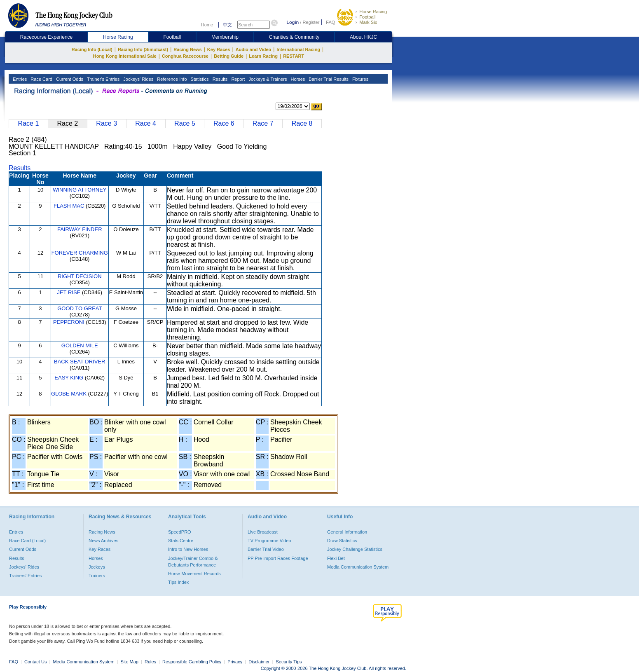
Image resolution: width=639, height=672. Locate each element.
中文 (227, 25)
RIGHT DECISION (80, 276)
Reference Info (171, 79)
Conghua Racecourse (185, 56)
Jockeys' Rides (138, 79)
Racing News (187, 49)
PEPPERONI (69, 322)
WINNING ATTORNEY (80, 190)
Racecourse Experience (46, 37)
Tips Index (178, 582)
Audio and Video (254, 49)
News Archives (103, 541)
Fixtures (360, 79)
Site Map (130, 662)
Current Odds (69, 79)
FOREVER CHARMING (80, 253)
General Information (347, 532)
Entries (19, 79)
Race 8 (302, 123)
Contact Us (35, 662)
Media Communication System (358, 567)
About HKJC (363, 37)
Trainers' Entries (25, 576)
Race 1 (29, 123)
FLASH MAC (69, 206)
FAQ (330, 22)
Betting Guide (229, 56)
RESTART (294, 56)
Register (311, 22)
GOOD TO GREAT (80, 308)
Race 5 (185, 123)
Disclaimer (259, 662)
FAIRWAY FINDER (80, 229)
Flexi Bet (336, 558)
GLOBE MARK (69, 394)
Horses (297, 79)
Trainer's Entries (103, 79)
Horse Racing (373, 12)
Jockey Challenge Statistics (355, 549)
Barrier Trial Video (266, 549)
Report (237, 79)
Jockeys (97, 567)
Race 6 (224, 123)
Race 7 (263, 123)
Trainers (97, 576)
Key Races (219, 49)
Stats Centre (181, 541)
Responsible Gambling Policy (192, 662)
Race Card (41, 79)
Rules (151, 662)
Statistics (199, 79)
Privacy (235, 662)
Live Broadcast (263, 532)
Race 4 (146, 123)
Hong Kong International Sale (125, 56)
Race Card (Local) (27, 541)
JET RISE (69, 292)
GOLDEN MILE (80, 345)
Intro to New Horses (188, 549)
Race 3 (106, 123)
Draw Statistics (342, 541)
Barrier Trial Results (328, 79)
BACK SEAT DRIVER (80, 362)
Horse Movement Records (194, 574)
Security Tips (289, 662)
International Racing (298, 49)
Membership (225, 37)
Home (207, 25)
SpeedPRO (180, 532)
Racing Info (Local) (92, 49)
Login (293, 22)
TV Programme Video (269, 541)
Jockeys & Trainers (267, 79)
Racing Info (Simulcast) (143, 49)
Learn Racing (263, 56)
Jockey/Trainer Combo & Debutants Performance (193, 562)
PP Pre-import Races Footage (278, 558)
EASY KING (69, 378)
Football (367, 17)
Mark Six (368, 22)
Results (220, 79)
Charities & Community (294, 37)
